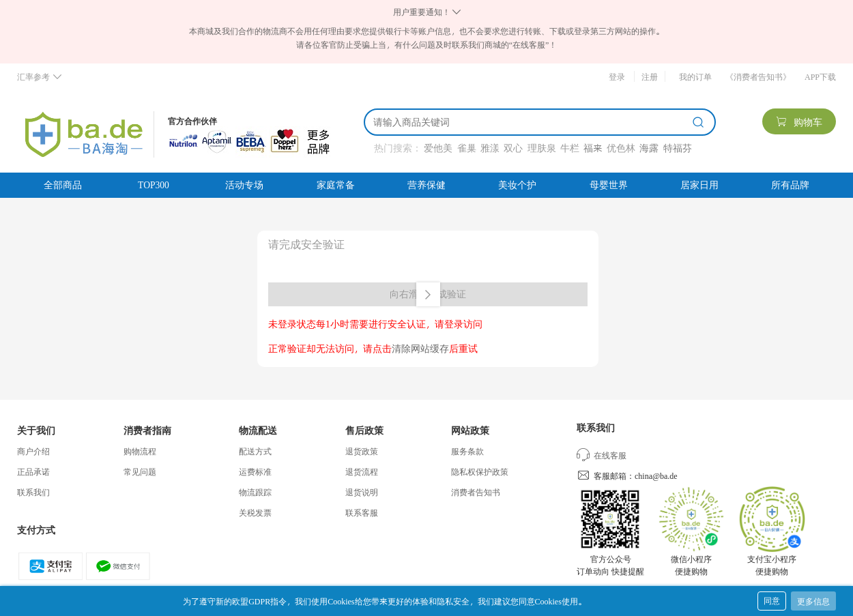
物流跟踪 (255, 492)
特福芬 (678, 148)
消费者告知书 (476, 492)
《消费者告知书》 (758, 76)
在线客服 (602, 455)
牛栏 (570, 148)
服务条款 (467, 451)
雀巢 (467, 148)
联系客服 (362, 512)
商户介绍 (33, 451)
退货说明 (362, 492)
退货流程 (362, 471)
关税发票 (255, 512)
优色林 (621, 148)
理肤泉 (542, 148)
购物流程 (140, 451)
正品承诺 (33, 471)
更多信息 (813, 601)
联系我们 (33, 492)
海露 (649, 148)
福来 (593, 148)
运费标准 (255, 471)
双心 (513, 148)
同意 (772, 600)
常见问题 (140, 471)
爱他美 (438, 148)
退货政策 (362, 451)
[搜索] (530, 122)
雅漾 (490, 148)
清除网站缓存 (420, 348)
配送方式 (255, 451)
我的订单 (695, 76)
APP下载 (820, 76)
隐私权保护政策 (480, 471)
